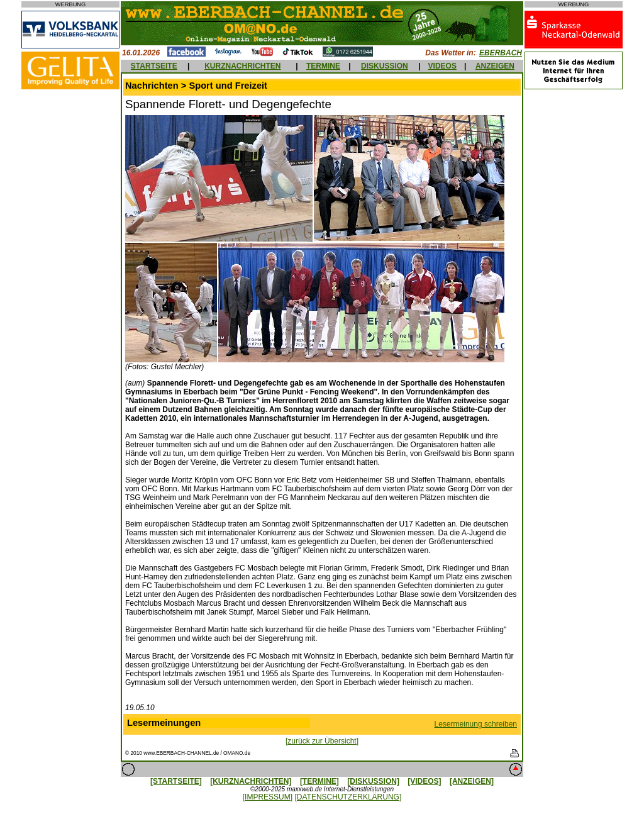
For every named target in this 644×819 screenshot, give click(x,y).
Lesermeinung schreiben (476, 724)
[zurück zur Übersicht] (322, 741)
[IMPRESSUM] (268, 797)
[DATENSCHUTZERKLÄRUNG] (348, 797)
